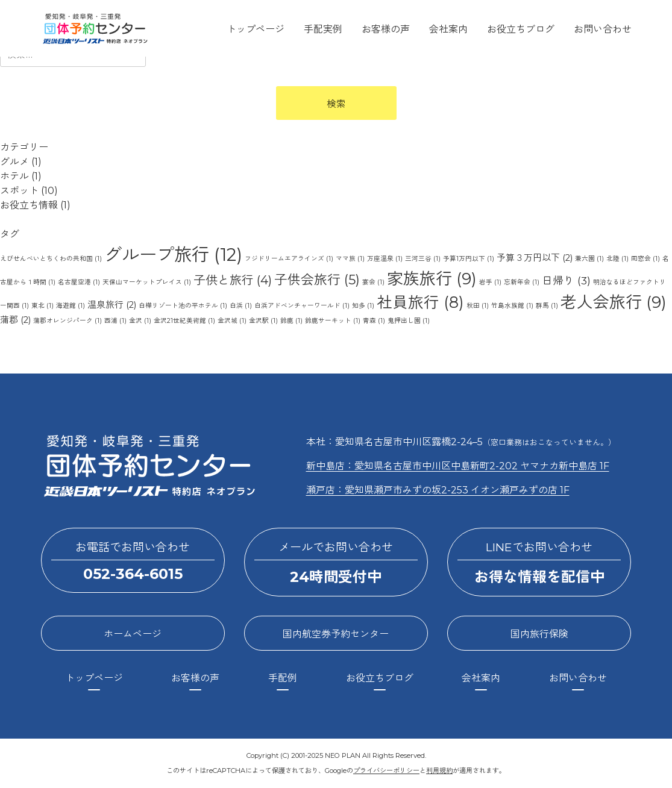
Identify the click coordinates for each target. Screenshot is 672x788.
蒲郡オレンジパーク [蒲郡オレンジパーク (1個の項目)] (68, 321)
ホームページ (133, 634)
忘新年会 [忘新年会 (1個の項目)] (522, 282)
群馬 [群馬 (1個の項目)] (547, 306)
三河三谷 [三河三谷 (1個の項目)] (423, 259)
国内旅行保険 (539, 634)
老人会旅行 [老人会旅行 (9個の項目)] (614, 302)
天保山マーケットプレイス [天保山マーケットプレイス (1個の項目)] (147, 282)
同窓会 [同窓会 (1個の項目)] (645, 259)
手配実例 (323, 29)
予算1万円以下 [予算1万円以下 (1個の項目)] (469, 259)
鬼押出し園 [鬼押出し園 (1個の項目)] (409, 321)
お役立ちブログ (521, 29)
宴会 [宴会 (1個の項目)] (373, 282)
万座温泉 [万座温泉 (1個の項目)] (385, 259)
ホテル (14, 176)
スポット (19, 191)
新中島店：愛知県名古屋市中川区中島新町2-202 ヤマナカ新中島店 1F (458, 466)
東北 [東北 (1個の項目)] (42, 306)
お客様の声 (386, 29)
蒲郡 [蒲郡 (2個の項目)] (15, 320)
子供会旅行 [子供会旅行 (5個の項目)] (317, 280)
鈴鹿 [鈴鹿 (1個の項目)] (291, 321)
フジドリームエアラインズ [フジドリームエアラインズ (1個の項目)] (289, 259)
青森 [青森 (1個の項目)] (374, 321)
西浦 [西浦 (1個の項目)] (115, 321)
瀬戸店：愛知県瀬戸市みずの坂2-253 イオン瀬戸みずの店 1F (438, 490)
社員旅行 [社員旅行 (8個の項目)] (420, 302)
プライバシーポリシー (386, 771)
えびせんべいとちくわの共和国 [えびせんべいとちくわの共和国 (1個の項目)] (51, 259)
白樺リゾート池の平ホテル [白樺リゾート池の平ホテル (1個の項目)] (183, 306)
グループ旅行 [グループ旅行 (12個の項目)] (173, 255)
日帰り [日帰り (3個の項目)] (566, 280)
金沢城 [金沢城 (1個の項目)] (232, 321)
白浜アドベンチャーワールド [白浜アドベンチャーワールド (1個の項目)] (302, 306)
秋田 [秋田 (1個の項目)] (478, 306)
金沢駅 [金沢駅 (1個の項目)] (263, 321)
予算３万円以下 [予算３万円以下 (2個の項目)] (535, 258)
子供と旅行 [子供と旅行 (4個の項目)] (233, 280)
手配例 (283, 678)
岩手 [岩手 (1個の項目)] (490, 282)
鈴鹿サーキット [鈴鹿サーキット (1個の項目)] (333, 321)
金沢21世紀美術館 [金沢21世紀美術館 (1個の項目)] (184, 321)
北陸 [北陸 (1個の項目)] (617, 259)
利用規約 (439, 771)
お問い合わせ (603, 29)
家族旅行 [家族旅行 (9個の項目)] (432, 279)
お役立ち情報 (29, 205)
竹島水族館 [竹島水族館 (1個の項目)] (512, 306)
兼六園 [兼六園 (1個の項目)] (589, 259)
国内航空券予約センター (336, 634)
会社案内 (448, 29)
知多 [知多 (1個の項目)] (363, 306)
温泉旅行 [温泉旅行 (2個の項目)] (112, 305)
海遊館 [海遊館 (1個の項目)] (71, 306)
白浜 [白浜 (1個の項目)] (241, 306)
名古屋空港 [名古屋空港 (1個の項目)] (79, 282)
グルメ (14, 162)
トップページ (256, 29)
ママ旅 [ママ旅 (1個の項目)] (350, 259)
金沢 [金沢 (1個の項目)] (140, 321)
